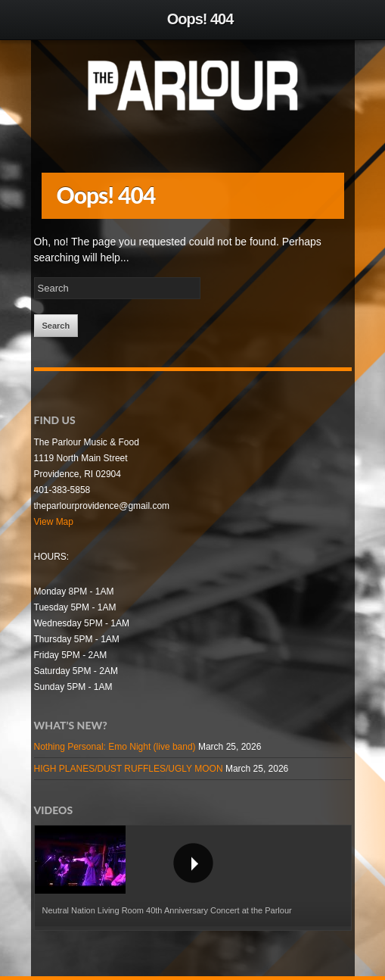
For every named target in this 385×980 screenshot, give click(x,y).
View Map (54, 522)
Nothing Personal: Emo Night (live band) (115, 747)
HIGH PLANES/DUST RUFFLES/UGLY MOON (129, 769)
